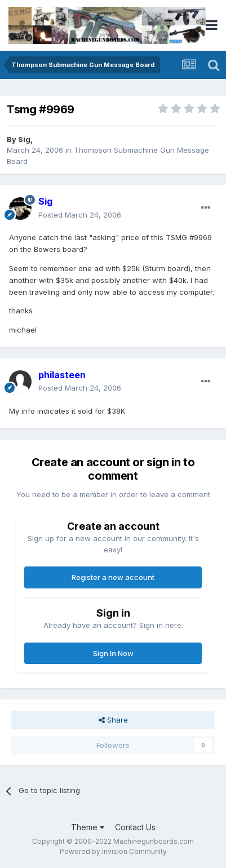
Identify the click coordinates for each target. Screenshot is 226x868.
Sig (24, 139)
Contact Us (135, 827)
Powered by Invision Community (113, 851)
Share (113, 720)
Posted (80, 215)
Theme (88, 827)
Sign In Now (113, 653)
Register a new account (113, 577)
